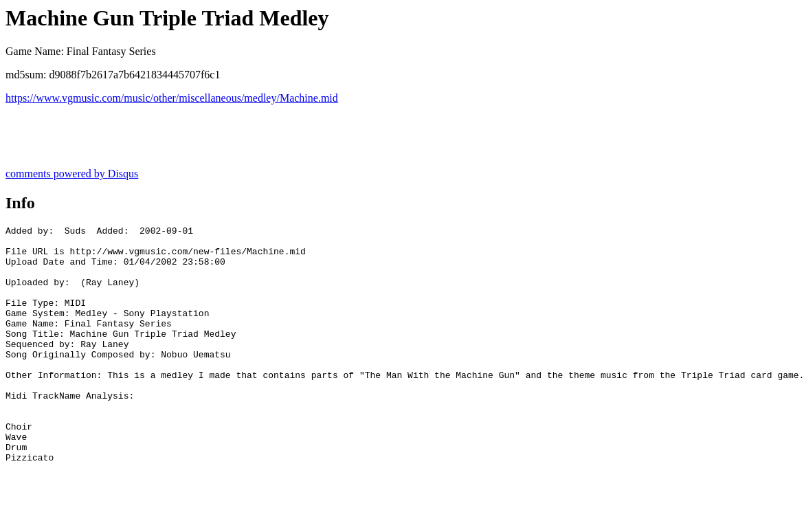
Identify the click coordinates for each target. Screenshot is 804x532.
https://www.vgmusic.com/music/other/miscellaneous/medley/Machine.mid (172, 98)
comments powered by (72, 174)
